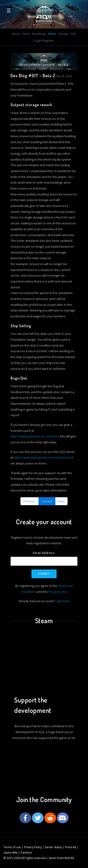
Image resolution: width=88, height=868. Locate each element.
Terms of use (12, 847)
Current (47, 501)
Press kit (71, 847)
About (16, 34)
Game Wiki (11, 853)
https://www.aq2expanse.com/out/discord (43, 457)
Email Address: (44, 553)
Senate (63, 34)
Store (26, 34)
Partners (26, 853)
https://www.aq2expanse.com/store (35, 436)
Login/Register (44, 40)
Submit (44, 574)
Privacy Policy (33, 847)
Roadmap (39, 34)
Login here (62, 601)
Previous (30, 501)
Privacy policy (58, 592)
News (52, 34)
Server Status (53, 847)
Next (61, 501)
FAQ (73, 34)
